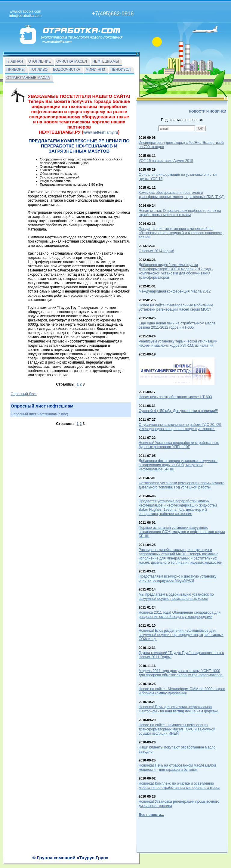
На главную (94, 861)
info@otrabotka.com (205, 855)
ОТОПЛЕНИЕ (40, 61)
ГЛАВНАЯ (15, 61)
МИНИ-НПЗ (95, 70)
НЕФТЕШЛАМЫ (106, 61)
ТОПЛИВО (39, 70)
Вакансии (115, 861)
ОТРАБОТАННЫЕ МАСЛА (28, 78)
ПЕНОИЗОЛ (120, 70)
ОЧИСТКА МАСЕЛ (72, 61)
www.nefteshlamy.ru (101, 132)
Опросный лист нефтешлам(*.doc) (40, 414)
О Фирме (133, 861)
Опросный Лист (24, 394)
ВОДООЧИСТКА (66, 70)
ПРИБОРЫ (15, 70)
